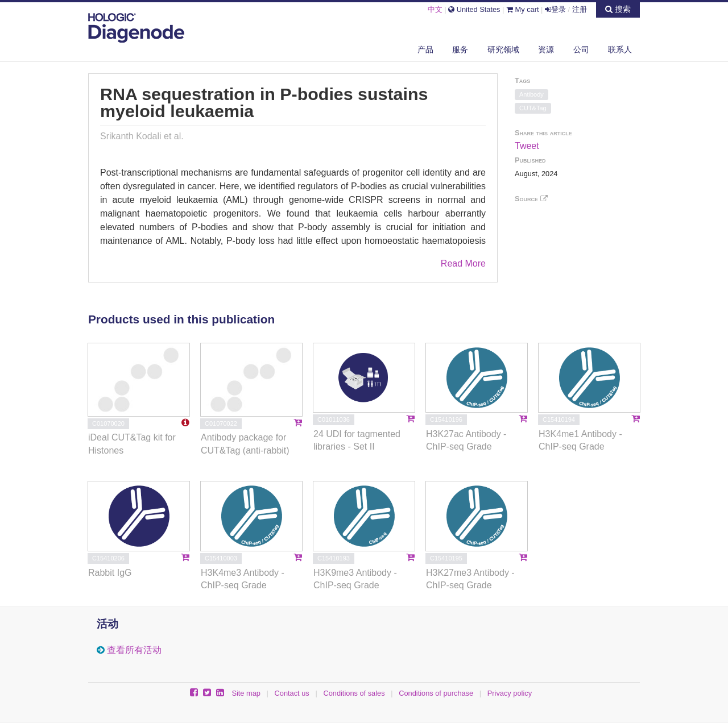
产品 (425, 49)
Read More (463, 263)
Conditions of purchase (436, 693)
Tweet (527, 146)
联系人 (620, 49)
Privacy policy (510, 693)
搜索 (618, 9)
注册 (580, 9)
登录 (555, 9)
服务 (460, 49)
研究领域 (503, 49)
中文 (435, 9)
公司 (581, 49)
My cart (523, 9)
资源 (546, 49)
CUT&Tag (533, 108)
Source (531, 199)
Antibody (531, 94)
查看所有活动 (134, 650)
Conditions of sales (354, 693)
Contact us (292, 693)
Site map (246, 693)
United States (474, 9)
